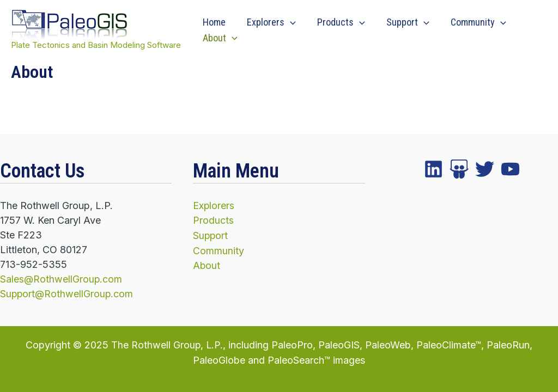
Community (470, 23)
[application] (287, 23)
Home (213, 22)
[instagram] (485, 170)
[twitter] (459, 170)
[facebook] (433, 170)
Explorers (269, 23)
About (219, 38)
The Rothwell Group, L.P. (167, 345)
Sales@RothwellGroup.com (62, 280)
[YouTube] (510, 170)
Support (402, 23)
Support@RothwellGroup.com (68, 294)
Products (337, 23)
